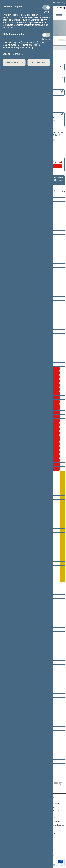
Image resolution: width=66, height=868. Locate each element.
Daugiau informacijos (13, 54)
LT (54, 3)
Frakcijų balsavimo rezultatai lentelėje (55, 179)
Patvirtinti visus (39, 62)
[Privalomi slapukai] (46, 7)
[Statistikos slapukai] (46, 35)
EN (58, 3)
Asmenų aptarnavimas (53, 803)
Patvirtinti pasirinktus (14, 62)
